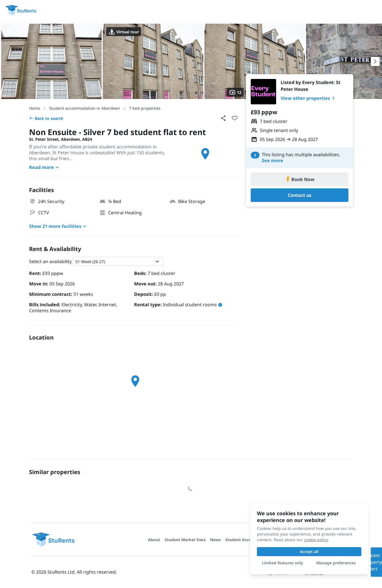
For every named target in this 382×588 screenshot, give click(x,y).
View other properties (309, 98)
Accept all (309, 551)
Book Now (300, 179)
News (215, 540)
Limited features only (282, 563)
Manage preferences (336, 563)
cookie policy (316, 540)
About (154, 540)
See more (272, 161)
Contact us (300, 195)
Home (35, 108)
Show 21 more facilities (59, 226)
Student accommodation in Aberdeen (85, 108)
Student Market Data (185, 540)
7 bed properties (145, 108)
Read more (45, 167)
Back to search (46, 118)
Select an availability (50, 261)
